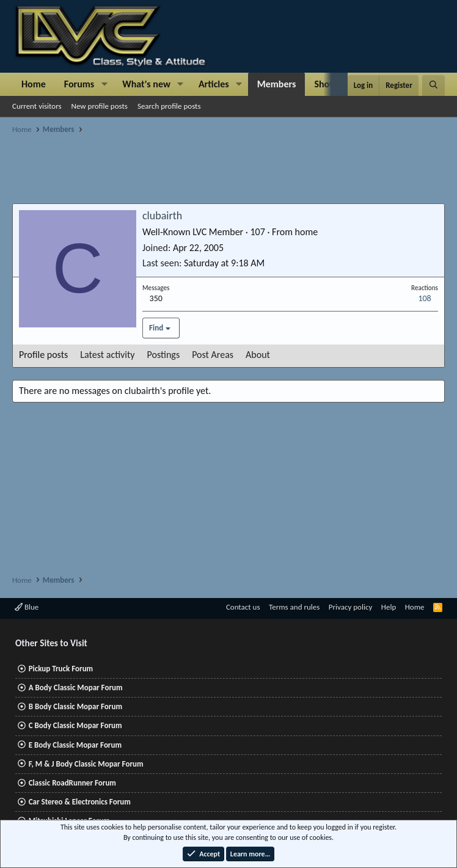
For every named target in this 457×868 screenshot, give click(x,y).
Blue (27, 607)
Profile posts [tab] (43, 355)
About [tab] (258, 355)
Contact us (243, 607)
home (307, 232)
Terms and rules (294, 607)
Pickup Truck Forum (61, 669)
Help (389, 607)
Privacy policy (351, 607)
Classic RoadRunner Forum (72, 783)
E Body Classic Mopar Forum (75, 745)
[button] (104, 84)
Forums (79, 84)
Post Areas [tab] (213, 355)
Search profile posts (169, 106)
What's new (146, 84)
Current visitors (37, 106)
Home (34, 84)
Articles (214, 84)
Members (277, 84)
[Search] (433, 86)
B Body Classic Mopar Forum (75, 706)
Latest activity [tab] (107, 355)
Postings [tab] (164, 355)
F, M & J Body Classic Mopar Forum (86, 764)
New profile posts (100, 106)
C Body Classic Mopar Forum (75, 725)
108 (424, 298)
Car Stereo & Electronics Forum (80, 802)
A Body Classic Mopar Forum (76, 687)
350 (156, 298)
